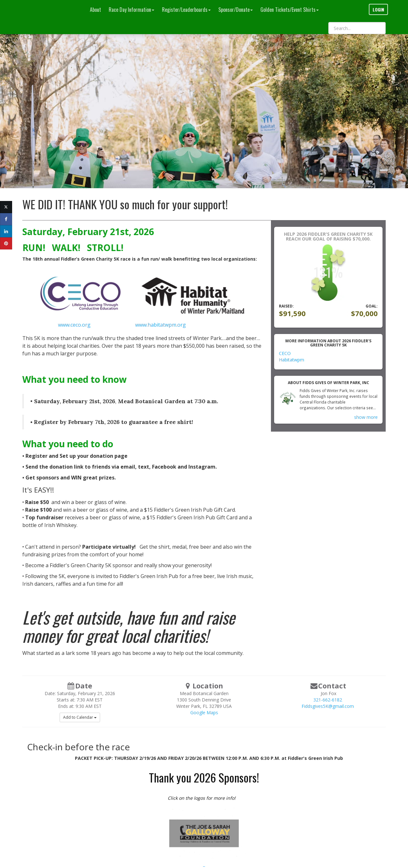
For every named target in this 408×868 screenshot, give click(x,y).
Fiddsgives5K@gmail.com (328, 706)
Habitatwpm (291, 360)
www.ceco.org (75, 325)
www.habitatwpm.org (160, 325)
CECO (285, 353)
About (95, 10)
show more (366, 417)
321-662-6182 (328, 700)
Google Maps (204, 712)
